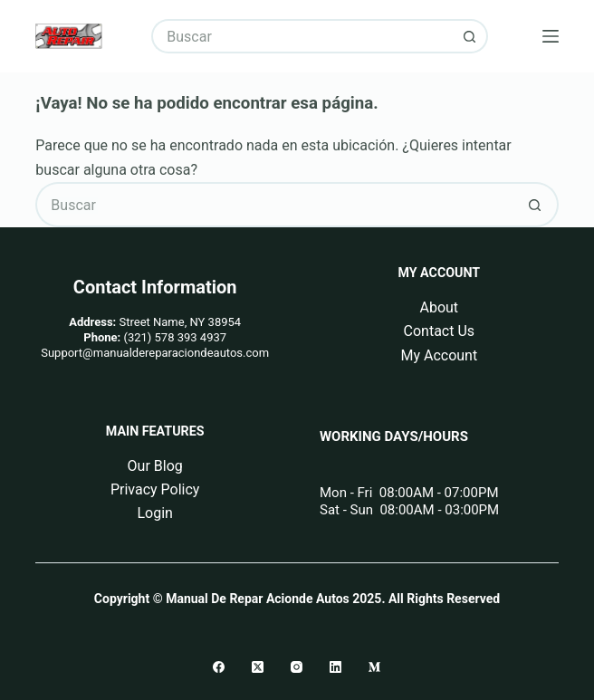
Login (154, 513)
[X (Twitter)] (258, 667)
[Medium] (374, 667)
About (439, 307)
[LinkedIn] (335, 667)
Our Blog (155, 466)
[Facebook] (219, 667)
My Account (439, 355)
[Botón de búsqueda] (471, 36)
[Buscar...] (302, 36)
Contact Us (440, 331)
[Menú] (551, 36)
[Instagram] (297, 667)
